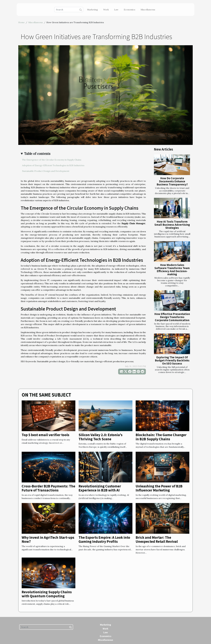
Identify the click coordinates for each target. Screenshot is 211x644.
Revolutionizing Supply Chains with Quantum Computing (47, 594)
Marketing (92, 10)
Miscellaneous (148, 10)
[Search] (69, 10)
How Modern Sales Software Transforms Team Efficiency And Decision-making (172, 269)
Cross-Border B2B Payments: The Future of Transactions (48, 488)
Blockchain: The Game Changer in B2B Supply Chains (161, 437)
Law (116, 10)
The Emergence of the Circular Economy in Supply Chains (52, 160)
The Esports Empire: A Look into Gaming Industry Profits (104, 539)
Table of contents (37, 154)
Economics (130, 10)
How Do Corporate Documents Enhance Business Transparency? (172, 181)
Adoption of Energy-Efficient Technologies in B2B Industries (53, 165)
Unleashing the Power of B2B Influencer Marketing (159, 488)
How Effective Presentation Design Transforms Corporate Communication (172, 317)
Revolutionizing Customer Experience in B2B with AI (100, 488)
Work (106, 10)
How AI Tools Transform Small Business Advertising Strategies (172, 225)
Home (21, 22)
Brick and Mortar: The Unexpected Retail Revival (157, 539)
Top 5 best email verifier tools (45, 435)
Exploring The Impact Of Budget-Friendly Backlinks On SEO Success (172, 360)
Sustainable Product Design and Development (46, 171)
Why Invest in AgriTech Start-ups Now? (48, 539)
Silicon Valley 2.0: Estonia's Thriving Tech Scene (101, 437)
